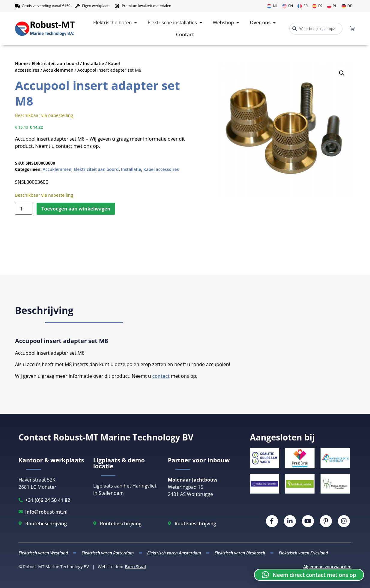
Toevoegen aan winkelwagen (76, 209)
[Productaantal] (24, 209)
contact (161, 376)
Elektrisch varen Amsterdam (174, 553)
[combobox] (316, 29)
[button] (342, 73)
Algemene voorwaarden (327, 567)
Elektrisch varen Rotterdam (108, 553)
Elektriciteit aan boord (55, 63)
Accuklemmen (58, 70)
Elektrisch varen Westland (43, 553)
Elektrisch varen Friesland (303, 553)
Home (21, 63)
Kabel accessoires (161, 169)
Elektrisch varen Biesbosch (240, 553)
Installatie (94, 63)
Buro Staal (136, 567)
